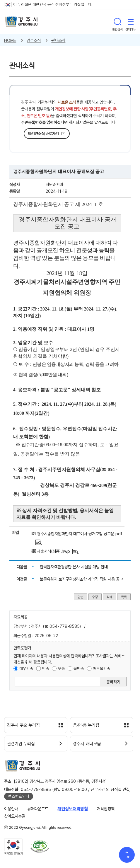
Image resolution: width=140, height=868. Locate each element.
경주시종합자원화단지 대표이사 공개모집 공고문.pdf (80, 534)
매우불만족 (102, 669)
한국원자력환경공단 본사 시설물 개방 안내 (74, 567)
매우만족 (26, 669)
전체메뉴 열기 (131, 22)
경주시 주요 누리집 (23, 725)
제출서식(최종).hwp (53, 551)
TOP (127, 857)
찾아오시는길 (15, 816)
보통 (62, 669)
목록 (124, 597)
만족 (46, 669)
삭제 (110, 597)
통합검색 (117, 22)
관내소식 (58, 40)
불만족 (79, 669)
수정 (95, 597)
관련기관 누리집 (21, 744)
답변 (81, 597)
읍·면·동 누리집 (86, 725)
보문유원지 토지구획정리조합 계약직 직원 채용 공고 (81, 579)
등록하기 (113, 682)
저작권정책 (106, 809)
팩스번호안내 (19, 796)
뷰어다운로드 (38, 809)
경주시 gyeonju (21, 22)
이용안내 (11, 809)
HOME (10, 40)
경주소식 (34, 40)
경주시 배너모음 (87, 744)
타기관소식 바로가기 (43, 134)
